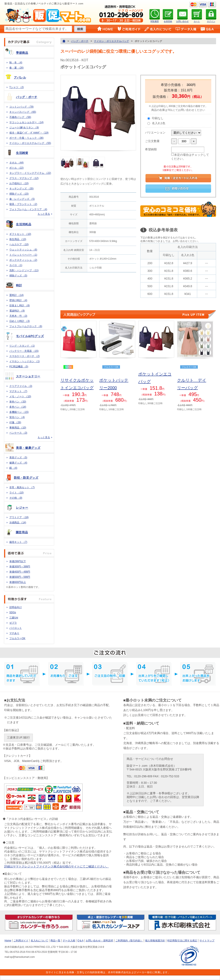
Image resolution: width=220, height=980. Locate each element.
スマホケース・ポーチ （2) (24, 356)
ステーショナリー (28, 376)
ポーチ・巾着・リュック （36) (26, 138)
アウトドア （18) (19, 517)
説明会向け (16, 607)
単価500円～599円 (20, 577)
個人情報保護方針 (155, 941)
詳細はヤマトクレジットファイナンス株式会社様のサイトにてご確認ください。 (56, 866)
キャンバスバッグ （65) (23, 112)
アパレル (20, 77)
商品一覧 (55, 941)
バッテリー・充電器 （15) (24, 351)
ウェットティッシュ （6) (23, 250)
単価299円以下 (18, 561)
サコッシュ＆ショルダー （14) (26, 122)
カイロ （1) (16, 265)
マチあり (14, 633)
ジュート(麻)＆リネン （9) (24, 128)
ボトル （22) (16, 168)
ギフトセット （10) (20, 234)
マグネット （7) (18, 391)
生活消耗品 (24, 224)
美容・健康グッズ (28, 448)
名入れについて (39, 941)
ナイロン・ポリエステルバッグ (111, 41)
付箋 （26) (15, 422)
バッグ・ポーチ (27, 97)
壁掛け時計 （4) (18, 300)
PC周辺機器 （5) (19, 367)
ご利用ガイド (21, 941)
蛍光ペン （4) (17, 417)
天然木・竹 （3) (18, 316)
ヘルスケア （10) (19, 244)
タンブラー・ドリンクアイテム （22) (30, 173)
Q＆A (80, 941)
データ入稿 (69, 941)
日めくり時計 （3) (20, 321)
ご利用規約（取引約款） (129, 941)
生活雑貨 (22, 153)
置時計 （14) (16, 295)
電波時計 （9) (17, 311)
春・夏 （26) (16, 68)
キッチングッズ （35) (21, 189)
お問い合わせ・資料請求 (99, 941)
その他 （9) (16, 498)
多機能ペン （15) (19, 412)
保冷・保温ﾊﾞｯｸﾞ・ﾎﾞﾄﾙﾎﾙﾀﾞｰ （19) (29, 133)
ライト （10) (16, 493)
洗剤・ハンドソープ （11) (24, 270)
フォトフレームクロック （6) (26, 326)
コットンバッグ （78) (21, 107)
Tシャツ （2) (16, 87)
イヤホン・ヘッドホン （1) (24, 361)
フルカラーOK (17, 638)
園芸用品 (22, 532)
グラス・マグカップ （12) (24, 178)
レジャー (22, 508)
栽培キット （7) (18, 542)
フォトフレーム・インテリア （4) (28, 209)
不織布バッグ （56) (20, 117)
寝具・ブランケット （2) (23, 204)
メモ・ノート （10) (20, 396)
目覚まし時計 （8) (20, 305)
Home (8, 941)
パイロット (16, 628)
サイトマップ (207, 941)
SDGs (13, 612)
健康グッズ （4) (18, 463)
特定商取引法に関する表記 (182, 941)
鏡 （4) (13, 468)
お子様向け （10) (19, 183)
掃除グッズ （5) (18, 276)
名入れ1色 (159, 123)
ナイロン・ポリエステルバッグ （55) (30, 143)
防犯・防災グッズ (26, 478)
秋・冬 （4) (16, 63)
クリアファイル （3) (21, 386)
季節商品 (22, 53)
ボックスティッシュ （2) (23, 260)
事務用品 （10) (18, 428)
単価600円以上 (18, 582)
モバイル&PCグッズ (30, 336)
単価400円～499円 (20, 572)
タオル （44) (16, 163)
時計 (19, 285)
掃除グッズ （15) (19, 194)
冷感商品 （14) (18, 523)
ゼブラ (13, 623)
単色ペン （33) (18, 402)
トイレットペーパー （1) (23, 255)
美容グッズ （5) (18, 457)
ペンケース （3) (18, 433)
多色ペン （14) (18, 407)
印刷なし (158, 118)
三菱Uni (14, 618)
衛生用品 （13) (18, 239)
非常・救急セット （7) (22, 487)
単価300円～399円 (20, 567)
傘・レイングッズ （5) (22, 199)
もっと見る (44, 214)
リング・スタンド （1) (22, 346)
